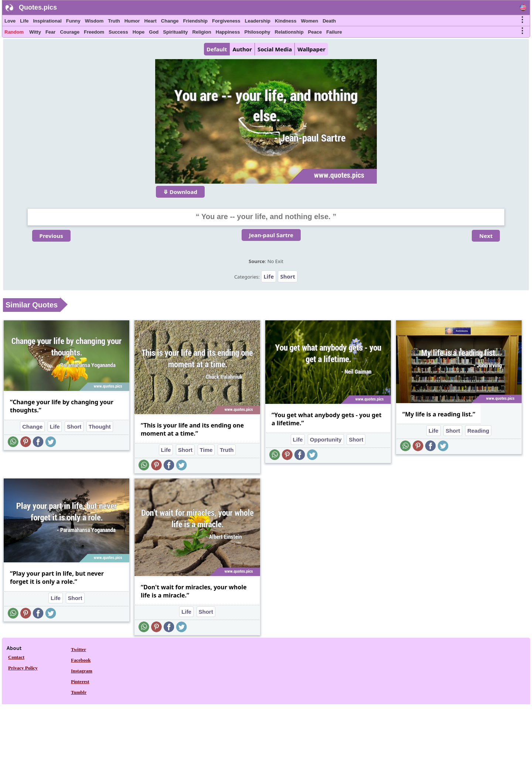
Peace (315, 32)
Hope (139, 32)
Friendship (195, 21)
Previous (51, 236)
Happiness (228, 32)
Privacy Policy (23, 668)
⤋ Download (180, 192)
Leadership (258, 21)
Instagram (82, 671)
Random (14, 32)
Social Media (275, 49)
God (154, 32)
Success (118, 32)
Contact (16, 657)
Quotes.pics (38, 7)
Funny (73, 21)
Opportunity (326, 439)
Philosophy (258, 32)
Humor (132, 21)
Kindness (286, 21)
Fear (50, 32)
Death (329, 21)
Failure (334, 32)
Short (288, 276)
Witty (35, 32)
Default (217, 49)
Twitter (79, 649)
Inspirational (47, 21)
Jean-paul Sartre (271, 235)
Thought (100, 427)
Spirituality (175, 32)
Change (170, 21)
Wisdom (94, 21)
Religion (202, 32)
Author (242, 49)
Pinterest (80, 682)
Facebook (81, 660)
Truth (114, 21)
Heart (151, 21)
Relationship (289, 32)
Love (10, 21)
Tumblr (79, 692)
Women (309, 21)
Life (24, 21)
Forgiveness (226, 21)
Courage (70, 32)
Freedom (94, 32)
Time (206, 450)
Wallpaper (311, 49)
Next (486, 236)
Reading (478, 431)
